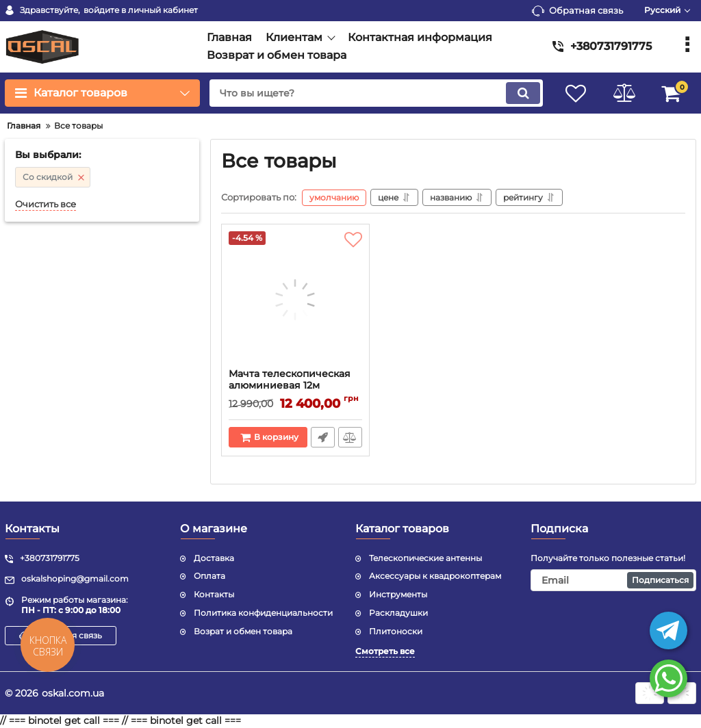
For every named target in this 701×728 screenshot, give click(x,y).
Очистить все (46, 204)
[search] (376, 93)
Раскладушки (398, 613)
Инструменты (398, 594)
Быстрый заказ (323, 437)
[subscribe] (613, 580)
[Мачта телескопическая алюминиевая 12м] (295, 300)
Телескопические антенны (425, 558)
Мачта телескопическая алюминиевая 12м (290, 380)
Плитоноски (396, 631)
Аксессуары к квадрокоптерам (435, 576)
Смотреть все (385, 651)
